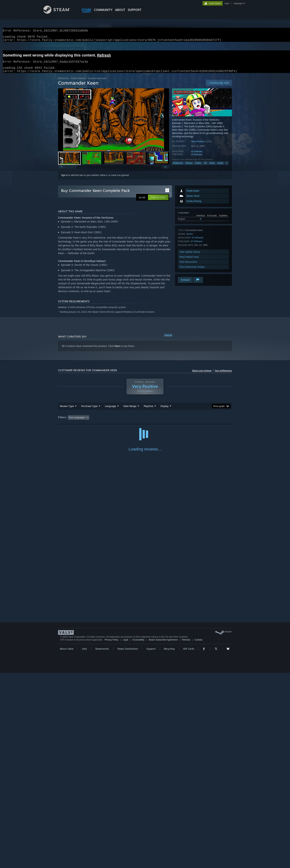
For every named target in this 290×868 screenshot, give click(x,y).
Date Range (130, 410)
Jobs (84, 844)
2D (205, 167)
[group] (145, 422)
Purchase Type (89, 410)
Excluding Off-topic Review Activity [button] (114, 422)
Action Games (78, 83)
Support (151, 844)
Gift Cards (189, 844)
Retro (212, 167)
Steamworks (102, 844)
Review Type (67, 410)
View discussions (188, 266)
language (238, 3)
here (117, 350)
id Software (197, 156)
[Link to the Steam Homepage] (60, 13)
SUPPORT (135, 10)
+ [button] (227, 167)
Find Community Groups (192, 271)
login (227, 3)
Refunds (186, 835)
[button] (114, 124)
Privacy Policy (111, 835)
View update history (190, 256)
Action (220, 167)
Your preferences (223, 375)
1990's (198, 167)
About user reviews (202, 375)
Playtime (148, 410)
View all (168, 340)
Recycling (169, 844)
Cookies (198, 835)
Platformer (178, 167)
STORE (86, 10)
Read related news (189, 261)
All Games (63, 83)
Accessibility (138, 835)
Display (165, 410)
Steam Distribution (128, 844)
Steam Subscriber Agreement (163, 835)
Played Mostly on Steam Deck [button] (169, 422)
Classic (189, 167)
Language (110, 410)
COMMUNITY (103, 10)
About (120, 10)
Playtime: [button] (143, 422)
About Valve (67, 844)
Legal (125, 835)
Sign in (64, 180)
